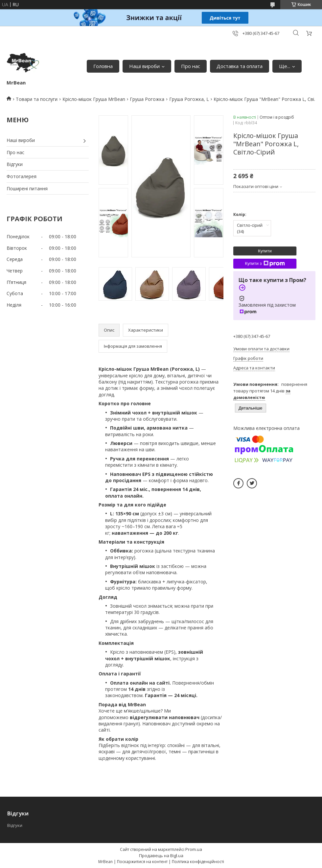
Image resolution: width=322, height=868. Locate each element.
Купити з (265, 264)
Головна (103, 66)
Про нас (191, 66)
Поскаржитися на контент (142, 862)
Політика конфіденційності (198, 862)
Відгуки (15, 164)
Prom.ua (194, 849)
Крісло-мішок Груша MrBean (94, 99)
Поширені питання (27, 188)
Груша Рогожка (147, 99)
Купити (265, 251)
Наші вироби (144, 66)
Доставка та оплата (240, 66)
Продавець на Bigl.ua (161, 856)
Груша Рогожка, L (189, 99)
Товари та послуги (37, 99)
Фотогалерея (22, 176)
